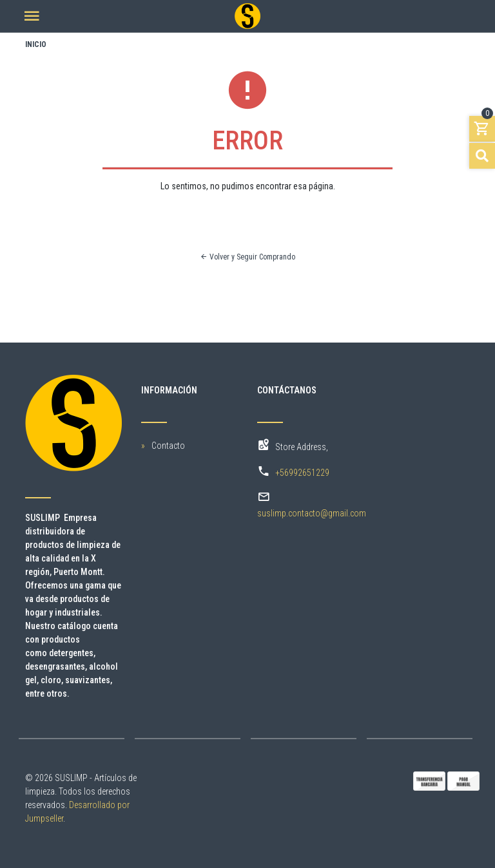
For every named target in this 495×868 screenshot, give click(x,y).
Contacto (168, 446)
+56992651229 (302, 473)
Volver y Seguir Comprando (247, 257)
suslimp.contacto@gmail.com (312, 513)
